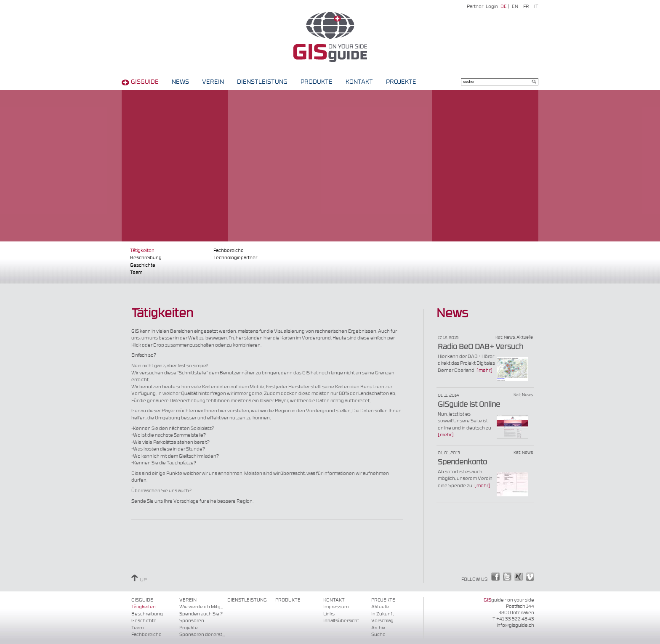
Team (136, 272)
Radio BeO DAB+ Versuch (480, 347)
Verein (213, 82)
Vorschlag (382, 621)
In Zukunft (383, 614)
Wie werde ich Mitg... (201, 607)
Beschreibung (146, 258)
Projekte (401, 82)
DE (504, 7)
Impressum (336, 607)
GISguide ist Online (469, 404)
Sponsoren (192, 621)
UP (139, 580)
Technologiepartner (235, 258)
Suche (378, 635)
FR (526, 7)
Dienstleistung (262, 82)
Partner (475, 7)
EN (515, 7)
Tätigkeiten (142, 250)
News (180, 82)
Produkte (317, 82)
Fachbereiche (229, 250)
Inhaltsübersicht (341, 621)
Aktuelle (380, 607)
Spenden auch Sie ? (201, 614)
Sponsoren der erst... (202, 635)
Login (492, 7)
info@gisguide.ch (515, 625)
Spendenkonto (462, 462)
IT (536, 7)
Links (329, 614)
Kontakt (359, 82)
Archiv (378, 628)
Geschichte (143, 265)
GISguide (145, 82)
